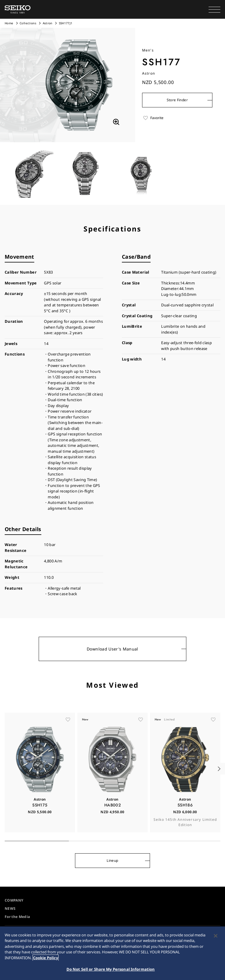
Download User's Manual (112, 649)
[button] (214, 9)
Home (9, 23)
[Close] (216, 936)
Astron (48, 23)
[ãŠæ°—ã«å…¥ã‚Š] (68, 732)
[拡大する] (116, 122)
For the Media (17, 917)
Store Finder (177, 100)
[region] (112, 953)
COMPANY (14, 900)
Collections (28, 23)
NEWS (10, 908)
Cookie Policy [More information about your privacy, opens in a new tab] (46, 958)
